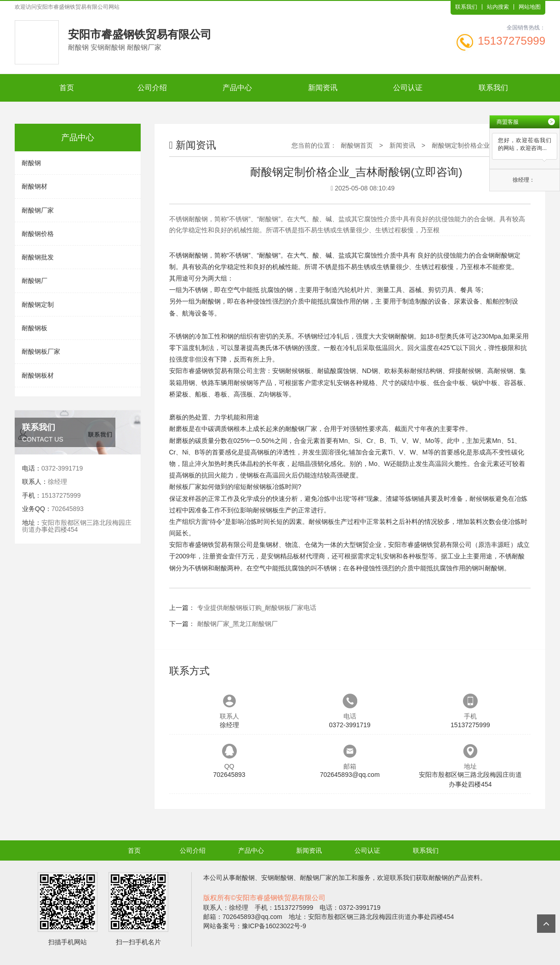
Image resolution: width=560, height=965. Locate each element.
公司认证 (408, 88)
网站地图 (530, 7)
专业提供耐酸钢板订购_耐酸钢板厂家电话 (257, 608)
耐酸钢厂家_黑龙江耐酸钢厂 (238, 624)
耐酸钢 (31, 163)
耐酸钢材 (34, 186)
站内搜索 (498, 7)
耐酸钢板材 (38, 375)
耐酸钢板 (34, 328)
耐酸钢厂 (34, 281)
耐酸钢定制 (38, 304)
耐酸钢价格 (38, 234)
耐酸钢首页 (357, 145)
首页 (67, 88)
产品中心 (237, 88)
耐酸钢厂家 (38, 210)
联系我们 (466, 7)
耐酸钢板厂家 (41, 351)
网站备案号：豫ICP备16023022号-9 (255, 926)
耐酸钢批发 (38, 257)
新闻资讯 (323, 88)
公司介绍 (152, 88)
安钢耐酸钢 (398, 336)
